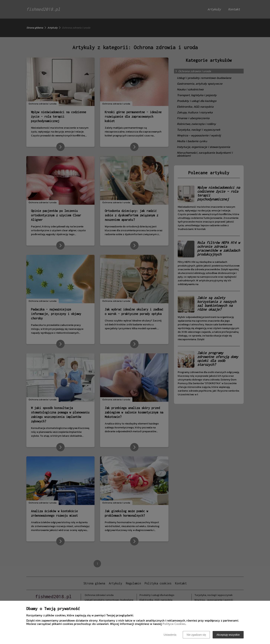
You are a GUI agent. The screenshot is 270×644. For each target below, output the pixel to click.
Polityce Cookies (174, 624)
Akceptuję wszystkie (228, 635)
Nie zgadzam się (196, 635)
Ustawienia (170, 635)
